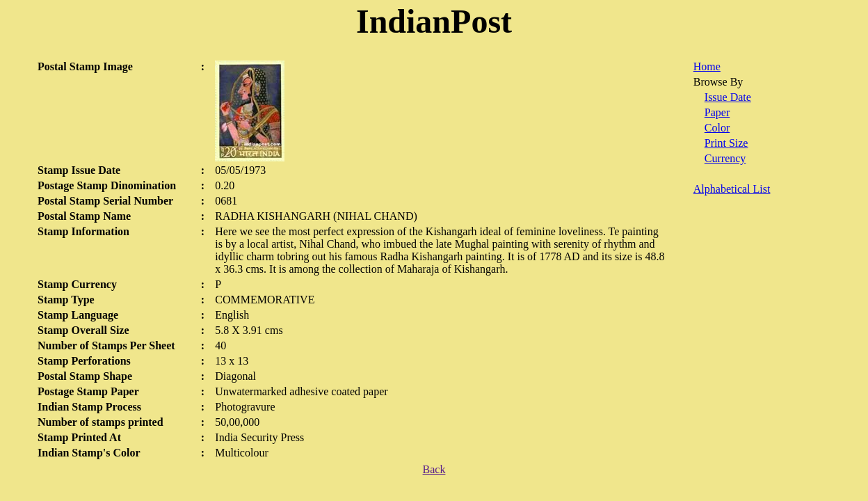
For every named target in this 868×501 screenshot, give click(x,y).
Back (434, 469)
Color (717, 128)
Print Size (726, 143)
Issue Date (728, 97)
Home (707, 66)
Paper (717, 112)
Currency (725, 158)
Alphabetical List (732, 189)
